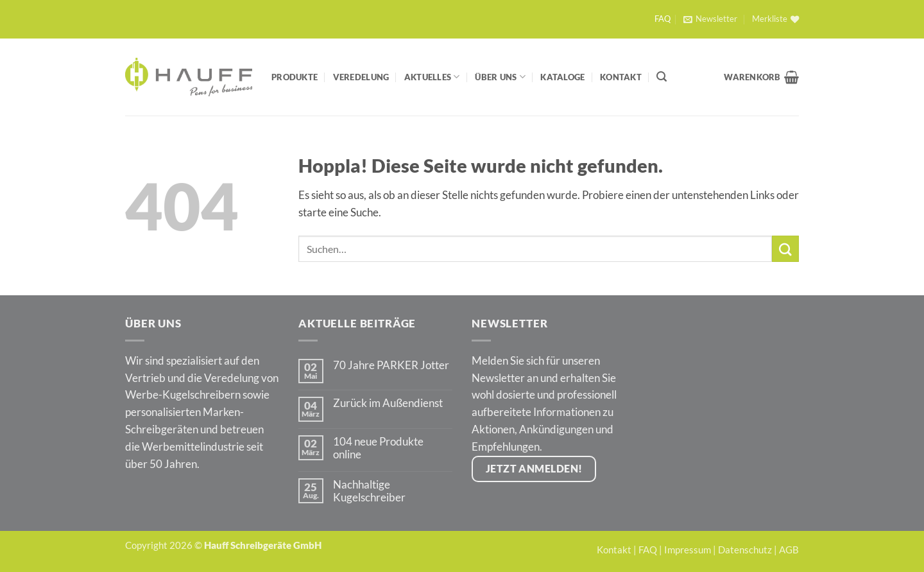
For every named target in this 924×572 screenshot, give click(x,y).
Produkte (295, 77)
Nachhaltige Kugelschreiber (369, 491)
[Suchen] (662, 77)
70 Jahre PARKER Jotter (391, 365)
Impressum (688, 550)
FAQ (663, 19)
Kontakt (621, 77)
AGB (789, 550)
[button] (710, 19)
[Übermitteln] (785, 249)
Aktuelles (432, 77)
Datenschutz (745, 550)
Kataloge (562, 77)
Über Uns (500, 77)
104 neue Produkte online (378, 448)
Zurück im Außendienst (388, 403)
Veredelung (361, 77)
